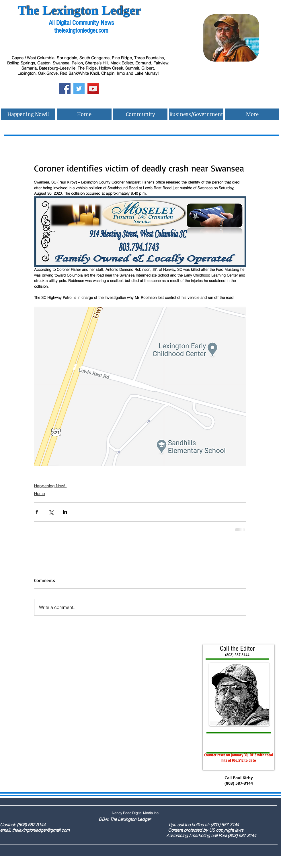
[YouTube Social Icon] (93, 89)
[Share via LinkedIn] (65, 512)
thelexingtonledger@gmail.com (41, 830)
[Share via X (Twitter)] (51, 512)
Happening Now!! (50, 486)
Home (40, 494)
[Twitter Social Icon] (79, 89)
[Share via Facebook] (37, 512)
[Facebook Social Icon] (65, 89)
